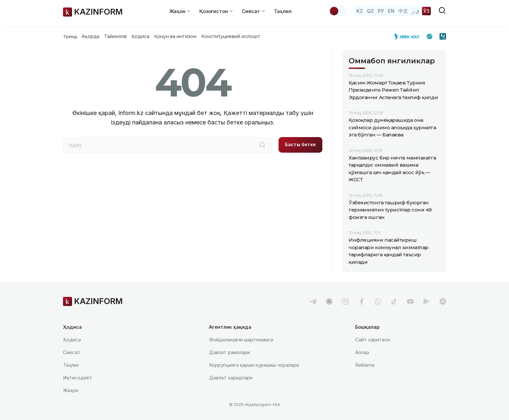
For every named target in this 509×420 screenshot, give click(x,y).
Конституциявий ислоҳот (231, 36)
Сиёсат (72, 352)
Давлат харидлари (231, 378)
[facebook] (362, 301)
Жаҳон (71, 390)
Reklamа (365, 365)
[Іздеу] (262, 145)
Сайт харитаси (372, 340)
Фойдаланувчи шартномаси (241, 340)
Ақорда (90, 36)
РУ (381, 11)
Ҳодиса (140, 36)
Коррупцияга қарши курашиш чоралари (254, 365)
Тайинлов (116, 36)
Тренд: (71, 36)
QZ (370, 11)
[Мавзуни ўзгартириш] (338, 11)
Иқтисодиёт (78, 378)
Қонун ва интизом (175, 36)
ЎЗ (426, 11)
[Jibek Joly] (409, 36)
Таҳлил (283, 11)
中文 (403, 11)
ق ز (416, 11)
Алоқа (362, 352)
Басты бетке (300, 144)
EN (391, 11)
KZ (360, 11)
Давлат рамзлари (230, 352)
